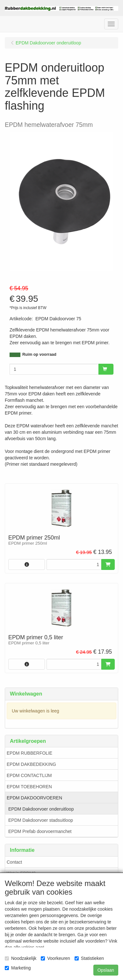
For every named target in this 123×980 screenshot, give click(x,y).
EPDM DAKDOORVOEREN (34, 798)
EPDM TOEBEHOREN (29, 787)
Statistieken (89, 958)
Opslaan (106, 970)
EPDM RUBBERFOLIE (29, 753)
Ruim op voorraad (39, 354)
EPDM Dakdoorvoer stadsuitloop (41, 820)
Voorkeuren (55, 958)
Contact (14, 862)
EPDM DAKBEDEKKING (31, 764)
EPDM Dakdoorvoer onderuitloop (41, 809)
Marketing (18, 968)
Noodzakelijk (21, 958)
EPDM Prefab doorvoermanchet (40, 831)
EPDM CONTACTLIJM (29, 775)
